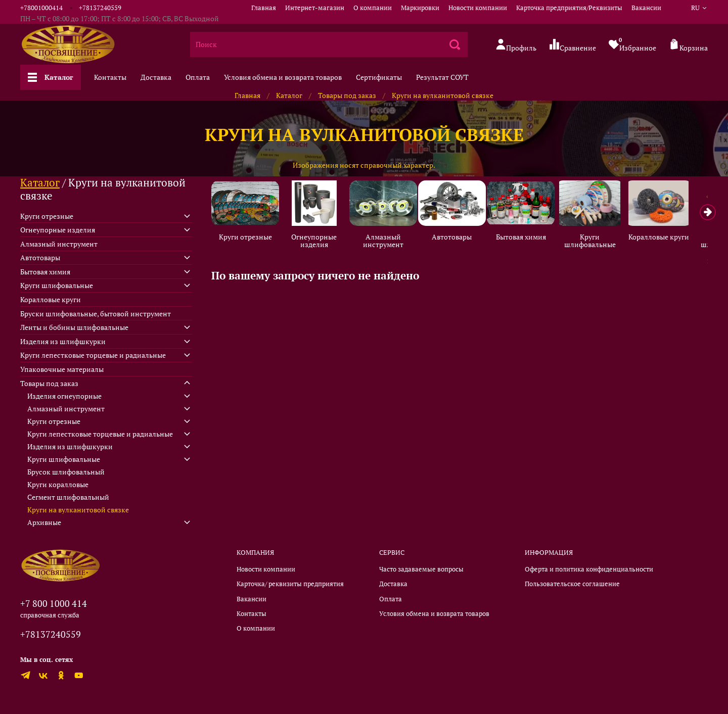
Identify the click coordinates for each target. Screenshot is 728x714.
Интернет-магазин (315, 8)
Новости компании (478, 8)
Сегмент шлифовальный (68, 497)
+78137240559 (100, 8)
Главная (264, 8)
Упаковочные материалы (62, 369)
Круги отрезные (246, 238)
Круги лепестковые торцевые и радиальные (93, 355)
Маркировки (420, 8)
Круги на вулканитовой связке (78, 510)
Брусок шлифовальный (66, 472)
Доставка (156, 77)
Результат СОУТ (442, 77)
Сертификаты (379, 77)
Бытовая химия (531, 238)
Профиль (516, 45)
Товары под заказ (347, 95)
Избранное (632, 44)
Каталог (51, 77)
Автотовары (459, 238)
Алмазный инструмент (388, 242)
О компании (373, 8)
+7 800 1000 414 (54, 603)
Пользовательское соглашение (572, 584)
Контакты (110, 77)
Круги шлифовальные (602, 242)
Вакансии (646, 8)
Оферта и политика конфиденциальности (589, 569)
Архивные (44, 522)
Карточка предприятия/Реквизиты (569, 8)
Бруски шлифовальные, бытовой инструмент (96, 314)
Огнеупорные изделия (317, 242)
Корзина (688, 45)
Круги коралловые (58, 484)
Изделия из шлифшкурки (63, 341)
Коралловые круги (672, 238)
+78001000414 (41, 8)
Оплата (198, 77)
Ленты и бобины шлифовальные (74, 327)
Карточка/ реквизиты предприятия (290, 584)
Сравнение (573, 45)
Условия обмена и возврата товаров (283, 77)
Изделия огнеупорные (64, 396)
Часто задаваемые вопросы (421, 569)
